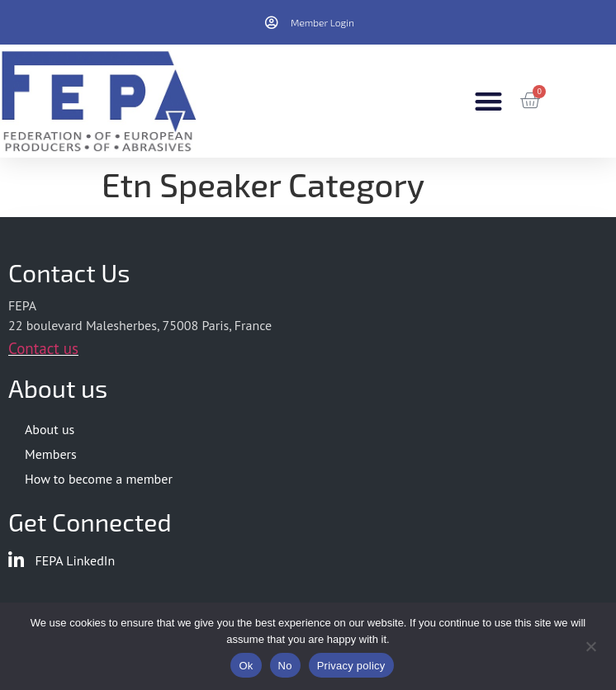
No (285, 666)
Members (51, 454)
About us (50, 429)
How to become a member (99, 479)
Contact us (43, 348)
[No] (590, 645)
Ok (246, 666)
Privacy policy (351, 666)
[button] (488, 101)
